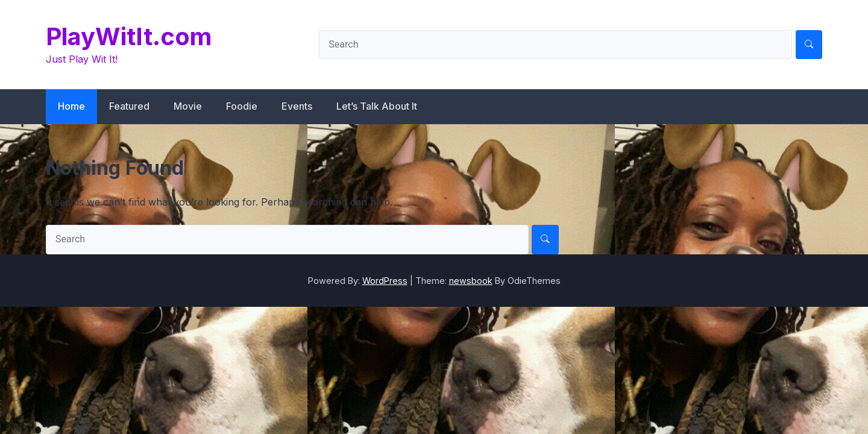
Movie (188, 106)
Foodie (242, 106)
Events (297, 106)
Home (71, 106)
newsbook (471, 281)
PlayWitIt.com (129, 36)
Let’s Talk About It (377, 106)
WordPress (385, 281)
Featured (129, 106)
